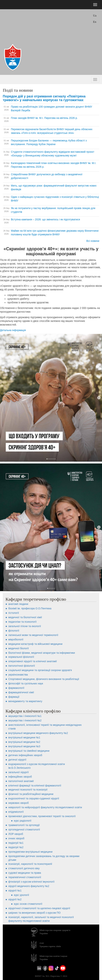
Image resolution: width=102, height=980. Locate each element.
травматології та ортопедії (24, 825)
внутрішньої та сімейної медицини (29, 751)
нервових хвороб (18, 803)
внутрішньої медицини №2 (24, 742)
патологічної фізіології (22, 666)
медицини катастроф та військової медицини (35, 644)
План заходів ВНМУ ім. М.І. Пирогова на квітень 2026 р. (44, 118)
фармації (14, 697)
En (95, 22)
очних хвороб (16, 838)
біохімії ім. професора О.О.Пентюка (30, 608)
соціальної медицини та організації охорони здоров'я (40, 670)
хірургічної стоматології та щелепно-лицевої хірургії (39, 908)
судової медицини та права (25, 873)
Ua (95, 15)
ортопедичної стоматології (24, 830)
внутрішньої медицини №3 (24, 746)
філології (14, 631)
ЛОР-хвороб (16, 834)
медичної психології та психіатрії (28, 790)
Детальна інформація (13, 330)
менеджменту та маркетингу (25, 701)
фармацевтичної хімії (21, 692)
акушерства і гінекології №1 (25, 716)
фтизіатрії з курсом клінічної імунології (31, 882)
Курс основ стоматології (28, 904)
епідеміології (16, 812)
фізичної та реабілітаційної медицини (31, 794)
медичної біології (19, 648)
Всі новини (93, 241)
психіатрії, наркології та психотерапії (30, 864)
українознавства (18, 675)
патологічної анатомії (21, 781)
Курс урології (21, 895)
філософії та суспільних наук (26, 683)
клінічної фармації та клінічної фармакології (35, 786)
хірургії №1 (15, 891)
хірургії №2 (15, 899)
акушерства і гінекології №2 (25, 720)
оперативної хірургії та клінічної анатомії (33, 661)
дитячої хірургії (17, 760)
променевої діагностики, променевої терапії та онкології (42, 816)
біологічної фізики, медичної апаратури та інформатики (42, 653)
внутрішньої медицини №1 (24, 737)
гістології (14, 613)
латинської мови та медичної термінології (33, 635)
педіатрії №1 (16, 843)
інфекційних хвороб (20, 777)
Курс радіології (23, 821)
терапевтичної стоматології (25, 877)
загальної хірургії (18, 772)
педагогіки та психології (22, 622)
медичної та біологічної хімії (25, 617)
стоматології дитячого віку (24, 868)
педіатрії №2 (16, 847)
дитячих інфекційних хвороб (25, 755)
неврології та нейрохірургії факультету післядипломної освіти (45, 807)
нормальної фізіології (21, 657)
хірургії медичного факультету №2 (29, 886)
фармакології (16, 688)
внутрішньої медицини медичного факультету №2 (38, 733)
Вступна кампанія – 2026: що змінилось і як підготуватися (45, 219)
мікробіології (16, 639)
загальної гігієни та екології (25, 626)
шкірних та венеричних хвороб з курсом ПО (34, 913)
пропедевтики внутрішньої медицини (30, 852)
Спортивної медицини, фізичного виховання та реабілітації (44, 679)
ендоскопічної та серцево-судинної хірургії (34, 798)
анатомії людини (18, 604)
